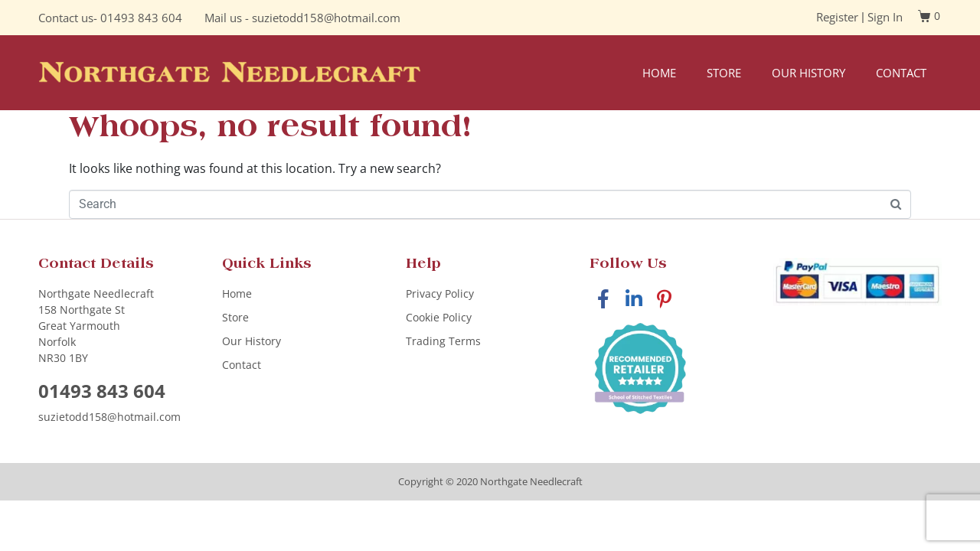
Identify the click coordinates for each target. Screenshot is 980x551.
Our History (808, 73)
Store (724, 73)
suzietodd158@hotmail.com (326, 18)
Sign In (885, 17)
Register (837, 17)
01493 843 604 (141, 18)
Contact (901, 73)
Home (659, 73)
